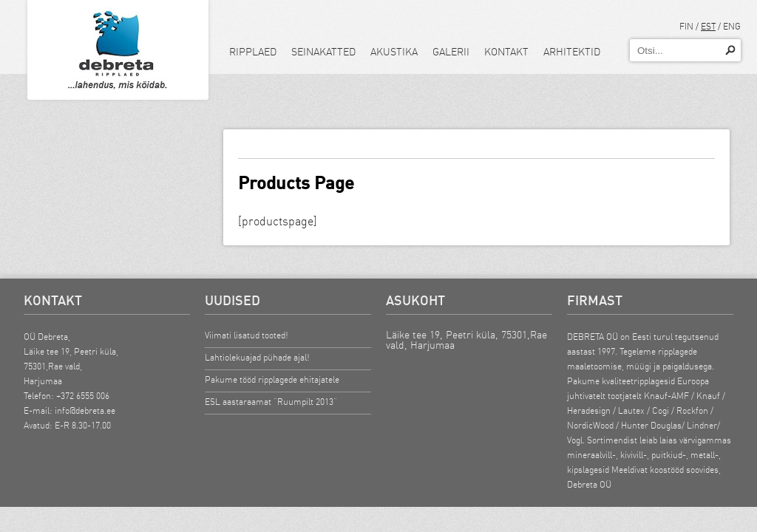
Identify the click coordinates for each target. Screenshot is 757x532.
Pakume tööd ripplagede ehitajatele (272, 379)
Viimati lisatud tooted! (247, 335)
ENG (732, 26)
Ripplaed (253, 52)
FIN (686, 26)
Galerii (451, 52)
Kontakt (506, 52)
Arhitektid (572, 52)
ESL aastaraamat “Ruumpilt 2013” (271, 402)
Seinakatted (323, 52)
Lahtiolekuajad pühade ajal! (257, 357)
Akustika (394, 52)
